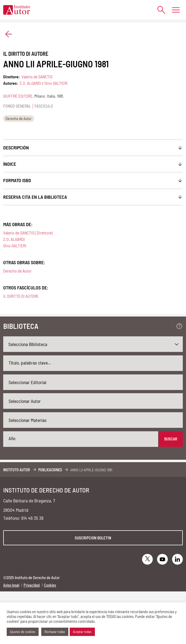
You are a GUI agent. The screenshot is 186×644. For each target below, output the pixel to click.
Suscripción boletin (93, 538)
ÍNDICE (10, 164)
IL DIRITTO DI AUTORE (21, 296)
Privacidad (32, 585)
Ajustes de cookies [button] (23, 632)
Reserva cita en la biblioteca (35, 197)
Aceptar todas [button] (82, 632)
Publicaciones (50, 470)
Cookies (50, 585)
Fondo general (17, 106)
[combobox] (93, 382)
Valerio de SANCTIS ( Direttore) (28, 233)
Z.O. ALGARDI (30, 83)
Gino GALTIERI (56, 83)
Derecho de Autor (19, 118)
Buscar (171, 439)
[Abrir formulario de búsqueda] (159, 10)
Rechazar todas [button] (55, 632)
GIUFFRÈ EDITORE (18, 96)
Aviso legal (11, 585)
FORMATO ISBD (17, 180)
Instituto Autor (17, 470)
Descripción (16, 148)
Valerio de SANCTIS (37, 77)
